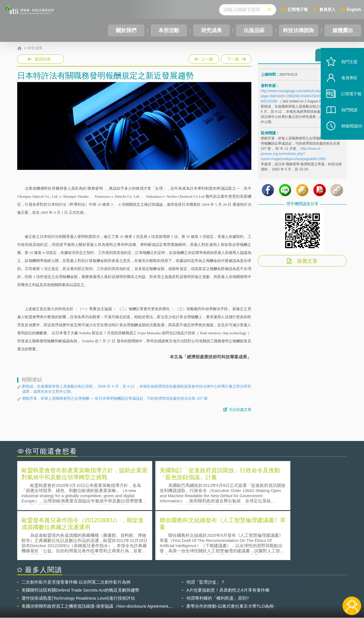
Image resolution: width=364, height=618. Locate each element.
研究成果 (210, 30)
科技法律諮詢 (298, 30)
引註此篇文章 (240, 410)
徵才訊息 (219, 586)
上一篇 (204, 58)
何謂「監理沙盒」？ (206, 531)
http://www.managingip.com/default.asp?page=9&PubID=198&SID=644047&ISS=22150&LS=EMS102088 (302, 99)
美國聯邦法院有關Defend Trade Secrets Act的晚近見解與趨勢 (80, 539)
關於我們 (126, 30)
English (354, 9)
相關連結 (297, 586)
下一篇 (236, 58)
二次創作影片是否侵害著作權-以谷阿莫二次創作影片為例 (76, 531)
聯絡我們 (184, 594)
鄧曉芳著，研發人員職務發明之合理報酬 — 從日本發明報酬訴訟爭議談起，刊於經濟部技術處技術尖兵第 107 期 (115, 398)
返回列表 (43, 59)
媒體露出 (343, 30)
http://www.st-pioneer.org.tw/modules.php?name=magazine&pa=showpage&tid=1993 (293, 156)
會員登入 (327, 9)
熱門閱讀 (345, 121)
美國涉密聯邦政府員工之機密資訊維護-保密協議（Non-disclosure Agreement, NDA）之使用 (95, 555)
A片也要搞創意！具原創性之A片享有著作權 (228, 539)
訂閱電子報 (298, 9)
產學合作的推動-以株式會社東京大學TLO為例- (231, 555)
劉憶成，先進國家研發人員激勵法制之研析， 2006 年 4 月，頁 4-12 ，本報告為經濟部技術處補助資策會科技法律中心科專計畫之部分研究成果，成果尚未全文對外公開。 (137, 389)
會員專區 (345, 89)
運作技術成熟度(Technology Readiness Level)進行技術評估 (78, 547)
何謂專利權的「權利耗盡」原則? (218, 547)
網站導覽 (219, 594)
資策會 (264, 586)
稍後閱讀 (347, 137)
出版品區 (253, 30)
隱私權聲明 (186, 586)
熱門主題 (345, 72)
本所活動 (168, 30)
